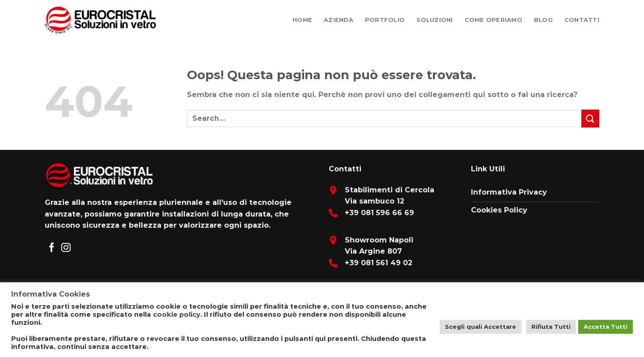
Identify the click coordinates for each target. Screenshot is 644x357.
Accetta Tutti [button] (606, 327)
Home (302, 20)
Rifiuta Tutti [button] (551, 327)
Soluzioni (434, 20)
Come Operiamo (494, 20)
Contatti (582, 20)
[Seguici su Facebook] (52, 248)
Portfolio (385, 20)
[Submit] (590, 118)
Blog (543, 20)
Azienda (339, 20)
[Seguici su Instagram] (66, 248)
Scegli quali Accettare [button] (481, 327)
